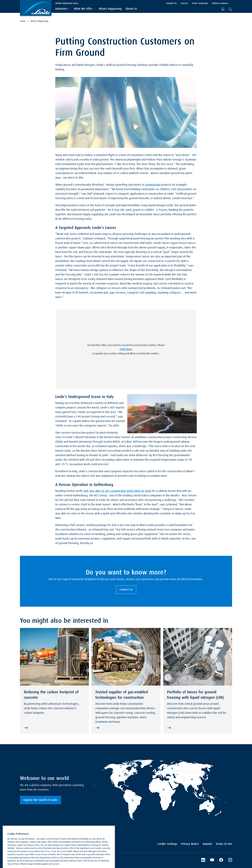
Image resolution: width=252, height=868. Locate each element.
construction (153, 185)
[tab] (63, 9)
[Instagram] (230, 860)
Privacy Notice (190, 844)
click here (126, 349)
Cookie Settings (167, 844)
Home (23, 21)
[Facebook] (221, 860)
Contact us (126, 590)
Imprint (207, 844)
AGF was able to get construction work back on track (117, 491)
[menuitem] (110, 9)
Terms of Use (224, 844)
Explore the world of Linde (40, 800)
